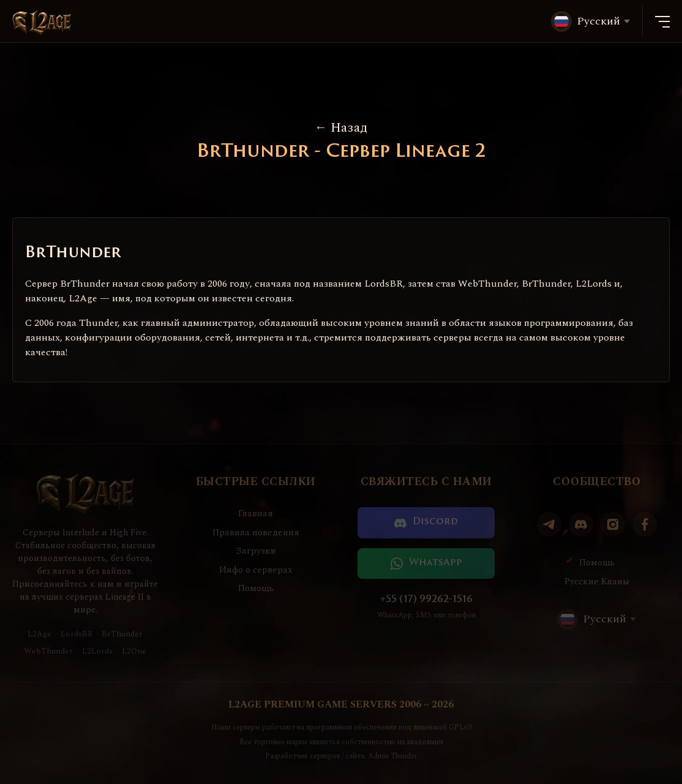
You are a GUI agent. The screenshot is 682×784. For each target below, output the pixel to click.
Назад (341, 128)
